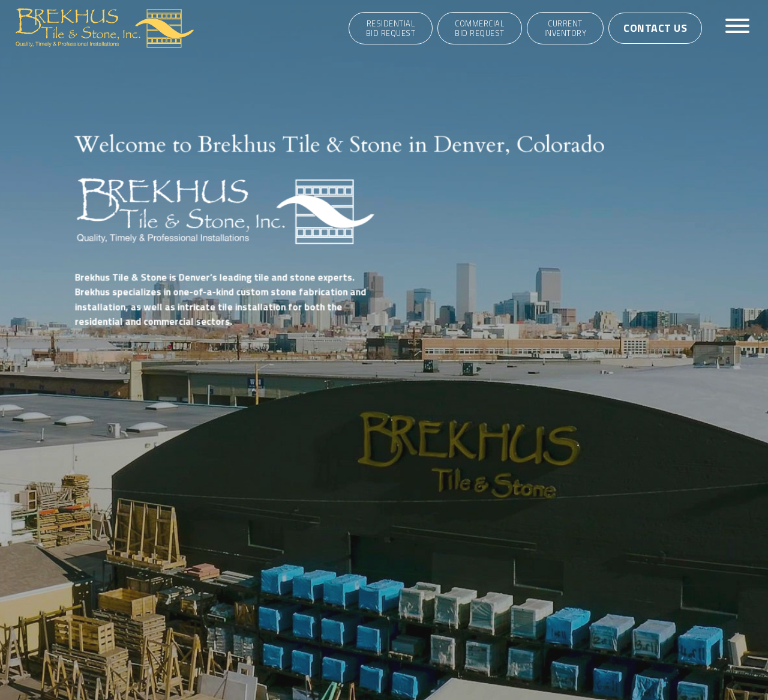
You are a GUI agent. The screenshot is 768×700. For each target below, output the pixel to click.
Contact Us (655, 28)
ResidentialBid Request (391, 28)
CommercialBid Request (480, 28)
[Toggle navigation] (737, 28)
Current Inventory (565, 28)
